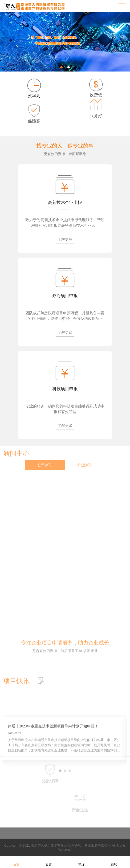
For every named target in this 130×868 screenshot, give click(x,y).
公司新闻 (45, 459)
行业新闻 (85, 459)
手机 (81, 862)
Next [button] (125, 42)
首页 (16, 862)
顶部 (114, 862)
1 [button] (61, 67)
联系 (49, 862)
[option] (65, 42)
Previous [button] (5, 42)
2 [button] (69, 67)
